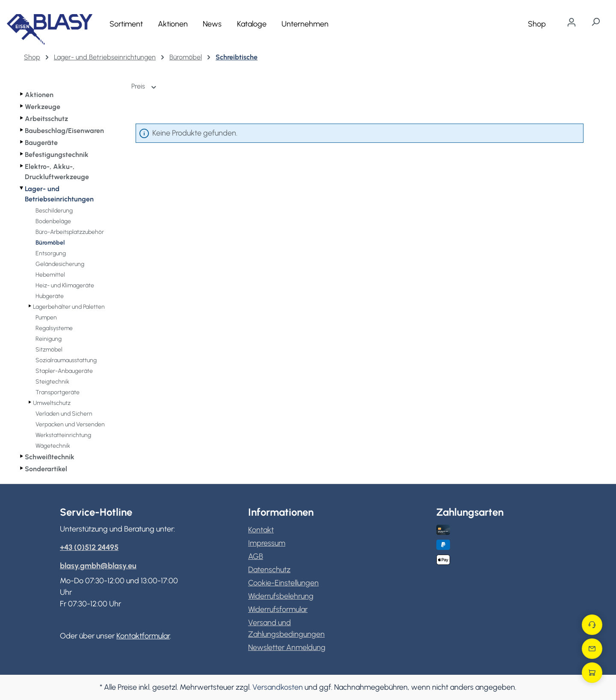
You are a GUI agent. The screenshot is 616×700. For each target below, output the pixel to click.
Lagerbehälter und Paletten (69, 307)
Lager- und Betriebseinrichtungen (59, 194)
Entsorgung (51, 253)
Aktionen (39, 95)
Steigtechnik (52, 382)
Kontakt (261, 530)
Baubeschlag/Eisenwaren (64, 131)
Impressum (267, 543)
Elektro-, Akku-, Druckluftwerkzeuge (57, 172)
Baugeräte (41, 143)
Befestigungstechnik (57, 155)
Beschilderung (54, 211)
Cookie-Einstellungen (283, 583)
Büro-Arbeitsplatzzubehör (70, 232)
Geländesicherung (60, 264)
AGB (256, 556)
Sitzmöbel (49, 350)
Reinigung (49, 339)
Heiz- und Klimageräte (65, 285)
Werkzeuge (43, 107)
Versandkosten (278, 687)
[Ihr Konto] (572, 22)
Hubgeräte (50, 296)
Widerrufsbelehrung (281, 596)
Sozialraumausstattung (66, 360)
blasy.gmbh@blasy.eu (98, 566)
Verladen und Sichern (64, 414)
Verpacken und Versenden (70, 424)
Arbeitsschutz (46, 119)
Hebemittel (50, 275)
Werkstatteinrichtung (63, 435)
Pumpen (46, 318)
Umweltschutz (52, 403)
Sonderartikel (46, 469)
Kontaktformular (143, 636)
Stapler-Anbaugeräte (64, 371)
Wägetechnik (53, 446)
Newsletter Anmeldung (287, 647)
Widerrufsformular (278, 609)
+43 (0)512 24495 (89, 547)
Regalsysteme (54, 328)
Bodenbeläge (53, 221)
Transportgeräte (58, 392)
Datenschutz (269, 570)
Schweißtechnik (50, 457)
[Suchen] (595, 22)
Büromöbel (50, 243)
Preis (144, 86)
